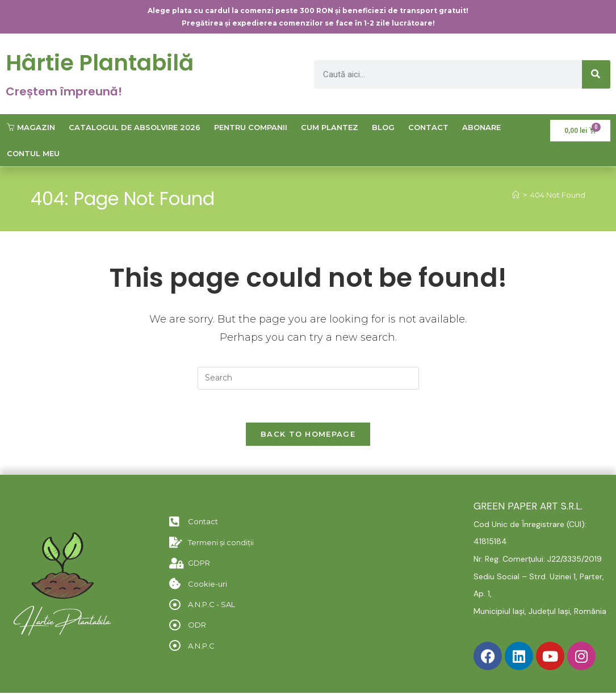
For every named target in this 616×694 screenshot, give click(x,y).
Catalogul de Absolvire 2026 (135, 127)
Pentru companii (251, 127)
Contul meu (33, 153)
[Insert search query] (308, 378)
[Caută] (596, 74)
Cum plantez (330, 127)
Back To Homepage (308, 435)
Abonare (481, 127)
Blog (383, 127)
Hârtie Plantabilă (102, 62)
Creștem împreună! (64, 91)
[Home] (516, 195)
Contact (428, 127)
